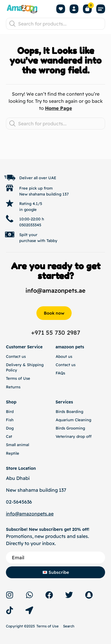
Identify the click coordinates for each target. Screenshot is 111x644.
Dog (10, 428)
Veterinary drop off (74, 436)
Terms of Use (18, 378)
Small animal (17, 445)
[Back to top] (86, 153)
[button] (101, 9)
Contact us (16, 356)
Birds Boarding (69, 411)
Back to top (86, 157)
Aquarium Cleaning (73, 420)
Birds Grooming (70, 428)
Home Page (58, 108)
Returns (13, 387)
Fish (10, 420)
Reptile (13, 453)
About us (64, 356)
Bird (10, 411)
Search (69, 626)
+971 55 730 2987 (56, 333)
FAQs (60, 373)
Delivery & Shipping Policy (25, 367)
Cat (9, 436)
